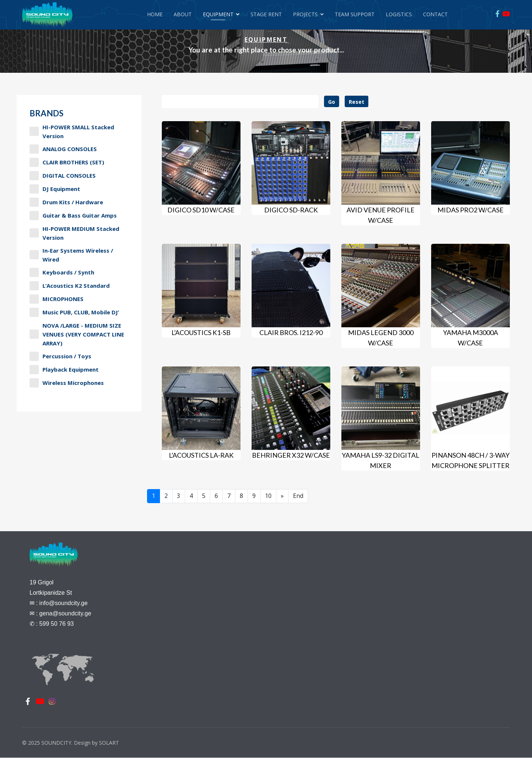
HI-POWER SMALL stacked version (72, 132)
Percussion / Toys (60, 356)
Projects (305, 14)
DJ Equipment (55, 189)
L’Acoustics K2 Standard (70, 286)
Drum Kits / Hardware (66, 202)
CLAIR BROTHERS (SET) (67, 162)
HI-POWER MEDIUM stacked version (74, 233)
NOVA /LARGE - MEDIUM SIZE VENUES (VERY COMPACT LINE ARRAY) (77, 334)
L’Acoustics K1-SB (201, 332)
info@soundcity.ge (63, 603)
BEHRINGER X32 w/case (291, 455)
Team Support (355, 14)
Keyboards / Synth (62, 272)
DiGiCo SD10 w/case (201, 210)
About (183, 14)
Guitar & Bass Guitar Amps (73, 216)
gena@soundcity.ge (65, 613)
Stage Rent (266, 14)
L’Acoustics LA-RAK (201, 455)
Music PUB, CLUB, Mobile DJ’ (74, 312)
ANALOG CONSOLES (63, 149)
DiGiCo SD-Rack (291, 210)
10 (268, 496)
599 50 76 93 (56, 624)
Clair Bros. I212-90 (291, 332)
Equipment (218, 14)
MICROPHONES (57, 299)
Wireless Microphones (67, 383)
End (298, 496)
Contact (435, 14)
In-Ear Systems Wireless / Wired (71, 255)
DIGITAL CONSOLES (63, 176)
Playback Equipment (64, 370)
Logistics (399, 14)
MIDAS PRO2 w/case (470, 210)
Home (155, 14)
